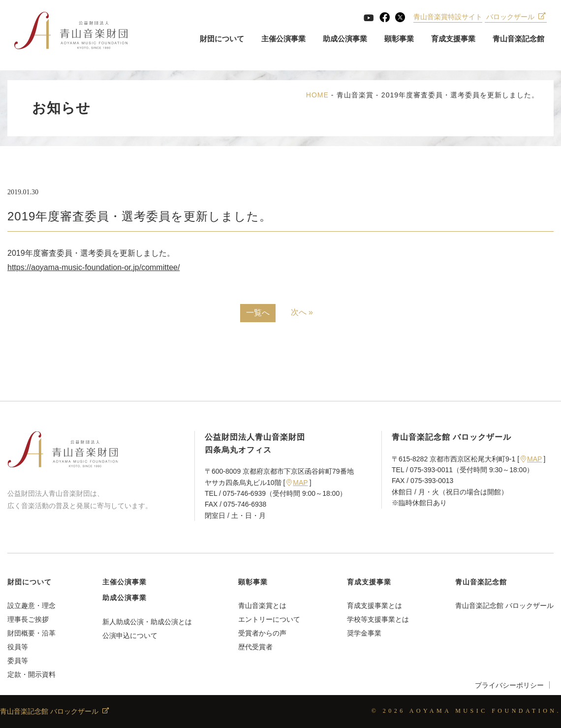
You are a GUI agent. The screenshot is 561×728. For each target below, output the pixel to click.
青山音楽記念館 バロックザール (504, 606)
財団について (221, 39)
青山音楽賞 (355, 95)
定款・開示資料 (31, 674)
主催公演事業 (283, 39)
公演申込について (130, 636)
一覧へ (258, 313)
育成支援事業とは (374, 606)
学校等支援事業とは (378, 619)
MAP (297, 483)
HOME (317, 95)
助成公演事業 (344, 39)
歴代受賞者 (255, 647)
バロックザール (515, 17)
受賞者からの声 (262, 633)
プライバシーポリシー (509, 685)
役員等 (18, 647)
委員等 (18, 661)
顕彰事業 (399, 39)
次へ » (302, 312)
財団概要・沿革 (31, 633)
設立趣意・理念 (31, 606)
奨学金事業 (364, 633)
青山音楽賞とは (262, 606)
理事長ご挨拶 (28, 619)
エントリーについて (269, 619)
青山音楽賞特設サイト (448, 17)
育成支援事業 (453, 39)
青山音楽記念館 (518, 39)
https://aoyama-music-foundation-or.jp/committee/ (93, 267)
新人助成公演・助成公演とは (147, 622)
